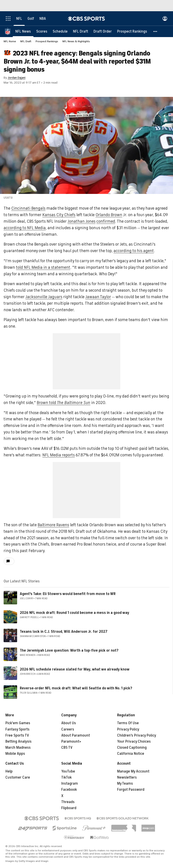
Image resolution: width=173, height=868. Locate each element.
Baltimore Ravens (53, 525)
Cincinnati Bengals (28, 208)
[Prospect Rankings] (132, 31)
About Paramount (76, 735)
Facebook (69, 790)
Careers (68, 729)
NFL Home (10, 41)
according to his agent (134, 251)
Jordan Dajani (17, 78)
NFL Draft (26, 41)
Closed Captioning (132, 748)
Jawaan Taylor (98, 297)
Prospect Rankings (47, 41)
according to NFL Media (25, 228)
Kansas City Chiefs (59, 215)
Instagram (70, 784)
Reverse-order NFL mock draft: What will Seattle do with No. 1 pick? (76, 688)
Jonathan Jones (82, 221)
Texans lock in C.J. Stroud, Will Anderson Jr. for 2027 (64, 632)
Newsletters (127, 777)
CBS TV (67, 748)
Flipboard (69, 808)
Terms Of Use (128, 723)
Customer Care (18, 777)
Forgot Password (131, 790)
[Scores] (42, 31)
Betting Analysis (18, 741)
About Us (69, 723)
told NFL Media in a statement (43, 267)
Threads (68, 802)
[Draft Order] (103, 31)
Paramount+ (71, 741)
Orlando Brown (109, 215)
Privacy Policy (128, 729)
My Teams (125, 784)
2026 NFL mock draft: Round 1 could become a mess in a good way (75, 613)
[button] (155, 31)
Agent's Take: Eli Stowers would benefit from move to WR (68, 594)
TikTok (66, 777)
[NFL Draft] (81, 31)
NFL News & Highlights (76, 41)
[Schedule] (60, 31)
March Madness (18, 748)
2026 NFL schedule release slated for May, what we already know (75, 669)
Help (9, 771)
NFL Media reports (59, 455)
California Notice (131, 754)
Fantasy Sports (17, 729)
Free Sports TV (17, 735)
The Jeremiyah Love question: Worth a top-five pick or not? (69, 650)
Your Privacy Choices (134, 741)
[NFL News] (23, 31)
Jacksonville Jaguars (44, 297)
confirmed (106, 221)
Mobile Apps (15, 754)
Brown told (64, 403)
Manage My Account (133, 771)
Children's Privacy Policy (137, 735)
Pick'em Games (18, 723)
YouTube (68, 771)
